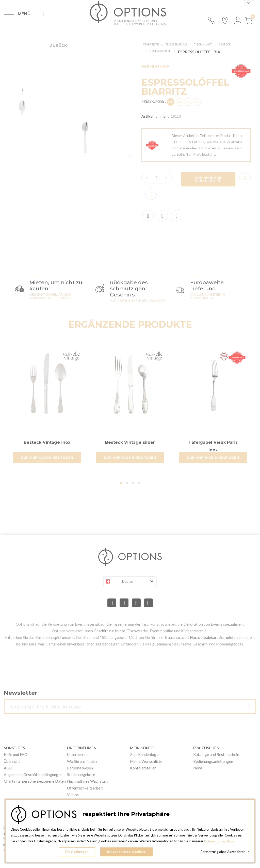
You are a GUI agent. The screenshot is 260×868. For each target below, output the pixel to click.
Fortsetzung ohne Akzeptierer (225, 853)
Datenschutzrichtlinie (220, 843)
